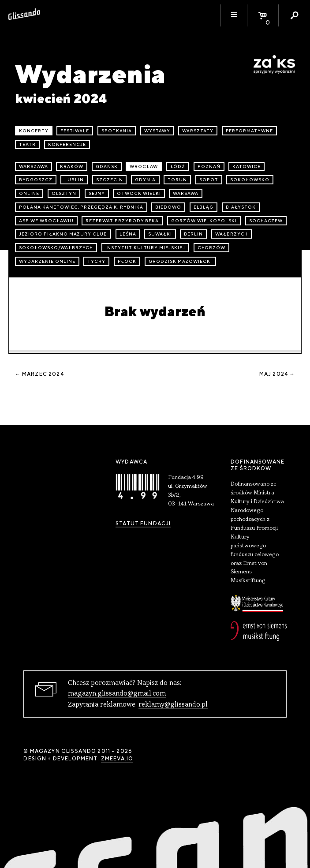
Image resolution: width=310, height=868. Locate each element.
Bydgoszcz (36, 180)
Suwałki (160, 234)
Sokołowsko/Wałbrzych (56, 248)
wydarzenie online (47, 261)
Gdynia (145, 180)
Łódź (178, 166)
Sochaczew (266, 221)
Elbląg (204, 207)
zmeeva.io (117, 759)
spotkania (117, 131)
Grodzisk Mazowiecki (180, 261)
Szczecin (110, 180)
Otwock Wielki (139, 193)
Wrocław (144, 166)
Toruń (177, 180)
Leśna (128, 234)
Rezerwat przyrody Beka (122, 221)
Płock (127, 261)
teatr (27, 144)
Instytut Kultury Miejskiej (145, 248)
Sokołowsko (250, 180)
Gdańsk (107, 166)
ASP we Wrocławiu (46, 221)
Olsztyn (64, 193)
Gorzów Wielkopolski (204, 221)
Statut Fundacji (143, 524)
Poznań (209, 166)
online (29, 193)
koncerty (34, 131)
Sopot (209, 180)
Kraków (72, 166)
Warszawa (34, 166)
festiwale (75, 131)
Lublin (74, 180)
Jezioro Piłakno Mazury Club (63, 234)
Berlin (193, 234)
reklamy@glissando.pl (173, 705)
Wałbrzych (232, 234)
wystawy (157, 131)
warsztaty (198, 131)
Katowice (247, 166)
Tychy (96, 261)
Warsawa (186, 193)
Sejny (97, 193)
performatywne (249, 131)
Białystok (241, 207)
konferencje (67, 144)
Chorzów (212, 248)
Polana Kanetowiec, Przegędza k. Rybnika (81, 207)
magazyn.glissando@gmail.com (117, 694)
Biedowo (168, 207)
